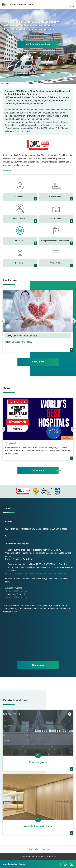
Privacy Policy (33, 849)
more (72, 350)
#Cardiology (27, 342)
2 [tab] (10, 37)
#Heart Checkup (13, 342)
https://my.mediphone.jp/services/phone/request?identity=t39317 (34, 574)
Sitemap (46, 849)
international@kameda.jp (16, 591)
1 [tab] (7, 37)
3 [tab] (13, 37)
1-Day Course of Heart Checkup (22, 336)
